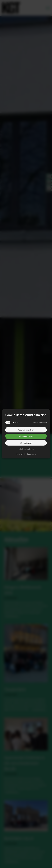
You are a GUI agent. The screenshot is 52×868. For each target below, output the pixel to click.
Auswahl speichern (26, 430)
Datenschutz (21, 454)
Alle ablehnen (26, 443)
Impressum (31, 454)
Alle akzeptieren (26, 436)
